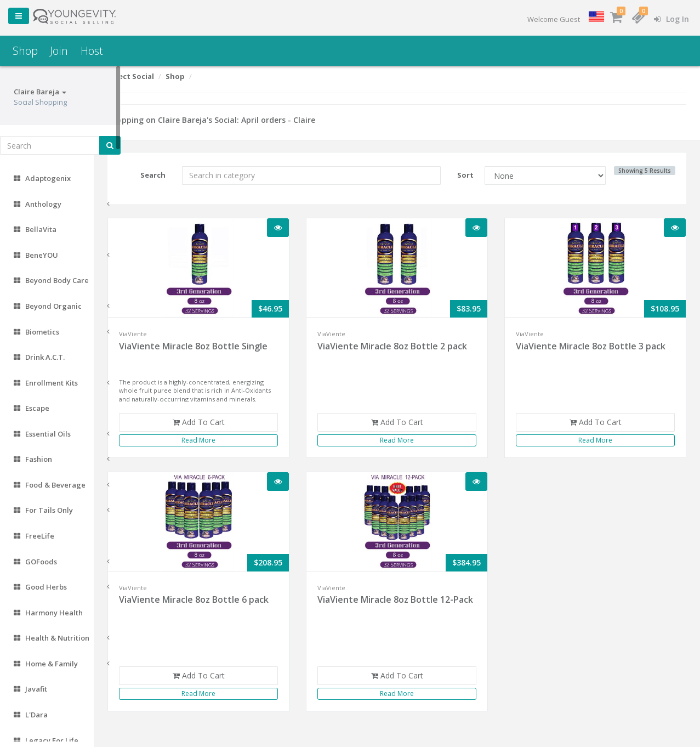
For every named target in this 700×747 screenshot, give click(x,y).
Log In (671, 19)
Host (92, 51)
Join (59, 51)
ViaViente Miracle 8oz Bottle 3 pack (599, 346)
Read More (221, 440)
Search (177, 175)
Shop (25, 51)
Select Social (158, 76)
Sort (474, 175)
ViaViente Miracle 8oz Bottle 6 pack (221, 599)
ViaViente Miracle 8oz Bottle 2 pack (410, 346)
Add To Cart (221, 422)
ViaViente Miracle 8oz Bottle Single (220, 346)
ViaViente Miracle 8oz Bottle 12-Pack (403, 606)
